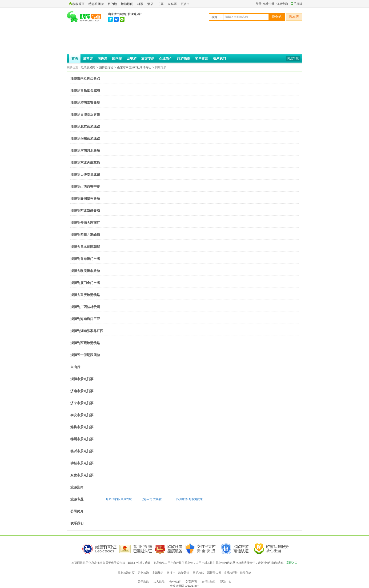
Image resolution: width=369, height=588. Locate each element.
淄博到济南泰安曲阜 (85, 103)
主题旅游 (158, 573)
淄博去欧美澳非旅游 (85, 271)
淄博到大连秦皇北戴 (85, 175)
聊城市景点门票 (82, 463)
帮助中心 (226, 582)
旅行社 (171, 573)
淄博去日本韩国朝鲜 (85, 247)
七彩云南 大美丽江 (153, 499)
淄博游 (88, 58)
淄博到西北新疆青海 (85, 211)
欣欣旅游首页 (126, 573)
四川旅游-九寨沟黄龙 (189, 499)
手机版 (297, 4)
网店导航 (293, 58)
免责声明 (191, 582)
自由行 (75, 367)
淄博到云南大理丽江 (85, 223)
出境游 (132, 58)
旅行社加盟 (209, 582)
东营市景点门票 (82, 475)
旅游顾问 (127, 4)
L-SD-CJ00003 (105, 551)
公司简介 (77, 511)
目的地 (112, 4)
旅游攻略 (198, 573)
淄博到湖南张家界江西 (87, 331)
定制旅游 (143, 573)
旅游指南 (184, 58)
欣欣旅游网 (88, 67)
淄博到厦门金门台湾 (85, 283)
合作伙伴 (175, 582)
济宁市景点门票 (82, 403)
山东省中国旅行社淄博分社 (125, 14)
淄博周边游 (214, 573)
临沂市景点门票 (82, 451)
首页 (75, 58)
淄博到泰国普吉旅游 (85, 199)
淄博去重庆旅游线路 (85, 295)
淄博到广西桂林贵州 (85, 307)
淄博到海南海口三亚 (85, 319)
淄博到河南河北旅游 (85, 151)
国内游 (117, 58)
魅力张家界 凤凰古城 (119, 499)
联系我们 (219, 58)
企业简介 (166, 58)
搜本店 (294, 17)
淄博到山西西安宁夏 (85, 187)
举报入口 (292, 563)
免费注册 (269, 4)
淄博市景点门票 (82, 379)
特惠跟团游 (96, 4)
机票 (140, 4)
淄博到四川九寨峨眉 (85, 235)
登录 (259, 4)
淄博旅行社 (106, 67)
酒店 (150, 4)
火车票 (172, 4)
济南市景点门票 (82, 391)
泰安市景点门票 (82, 415)
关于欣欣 (143, 582)
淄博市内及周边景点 (85, 78)
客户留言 (201, 58)
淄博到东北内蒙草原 (85, 163)
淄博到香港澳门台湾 (85, 259)
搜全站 (277, 17)
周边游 (102, 58)
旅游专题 (148, 58)
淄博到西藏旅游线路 (85, 343)
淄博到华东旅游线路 (85, 139)
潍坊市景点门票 (82, 427)
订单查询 (282, 4)
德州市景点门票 (82, 439)
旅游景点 (184, 573)
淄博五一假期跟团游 (85, 355)
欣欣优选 (246, 573)
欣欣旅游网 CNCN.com (184, 586)
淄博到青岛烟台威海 (85, 90)
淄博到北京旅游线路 (85, 127)
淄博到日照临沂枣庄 (85, 115)
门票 (160, 4)
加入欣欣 (159, 582)
